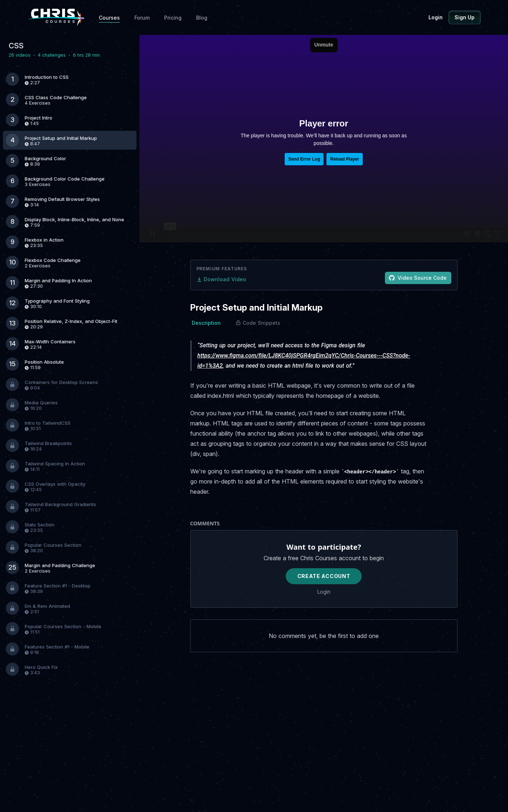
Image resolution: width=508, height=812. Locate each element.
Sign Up (465, 17)
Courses (109, 18)
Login (436, 17)
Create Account (324, 576)
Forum (142, 18)
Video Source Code (418, 278)
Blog (202, 18)
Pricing (173, 18)
